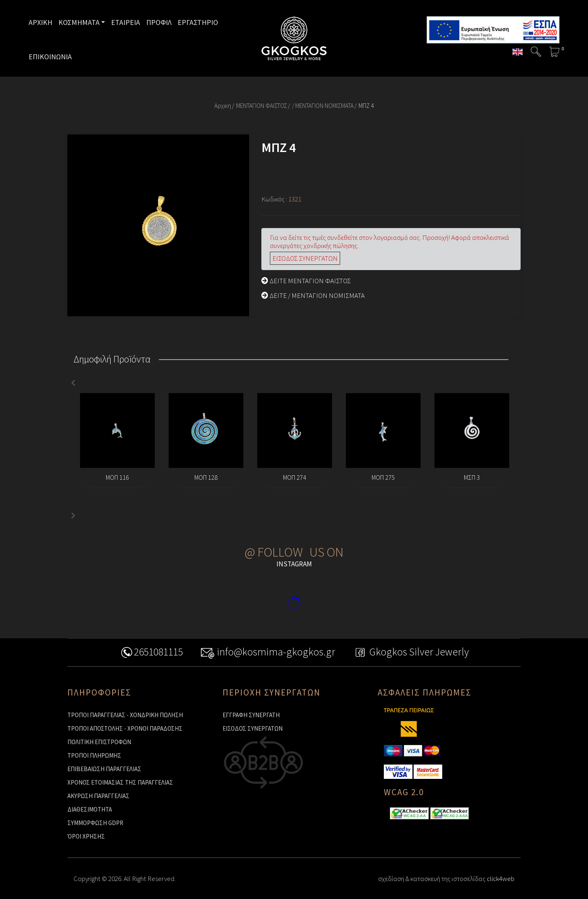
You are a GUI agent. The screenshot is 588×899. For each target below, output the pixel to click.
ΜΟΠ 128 (206, 477)
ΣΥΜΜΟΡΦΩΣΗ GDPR (95, 823)
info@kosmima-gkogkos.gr (260, 653)
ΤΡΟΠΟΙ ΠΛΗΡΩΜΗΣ (94, 755)
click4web (501, 879)
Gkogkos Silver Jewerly (441, 653)
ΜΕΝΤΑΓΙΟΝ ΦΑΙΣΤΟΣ (262, 106)
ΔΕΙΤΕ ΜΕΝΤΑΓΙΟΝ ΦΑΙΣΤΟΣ (306, 281)
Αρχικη (223, 106)
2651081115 (112, 653)
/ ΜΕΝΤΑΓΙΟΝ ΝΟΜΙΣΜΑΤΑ (323, 106)
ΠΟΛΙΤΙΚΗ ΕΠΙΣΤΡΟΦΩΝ (99, 742)
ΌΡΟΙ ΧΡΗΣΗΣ (86, 836)
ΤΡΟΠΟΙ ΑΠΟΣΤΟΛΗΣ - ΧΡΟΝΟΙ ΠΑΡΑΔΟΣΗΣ (125, 728)
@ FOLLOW (274, 552)
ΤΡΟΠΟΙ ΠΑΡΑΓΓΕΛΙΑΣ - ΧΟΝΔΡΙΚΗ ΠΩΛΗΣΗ (125, 715)
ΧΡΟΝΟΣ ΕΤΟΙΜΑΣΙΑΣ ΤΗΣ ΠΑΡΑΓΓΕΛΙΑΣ (120, 782)
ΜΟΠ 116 (117, 477)
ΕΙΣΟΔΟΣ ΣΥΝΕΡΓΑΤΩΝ (305, 258)
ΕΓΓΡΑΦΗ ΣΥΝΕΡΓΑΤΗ (251, 715)
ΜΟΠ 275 (383, 477)
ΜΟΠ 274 (295, 477)
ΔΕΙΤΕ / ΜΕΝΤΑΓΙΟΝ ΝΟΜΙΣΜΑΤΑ (313, 295)
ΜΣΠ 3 (472, 477)
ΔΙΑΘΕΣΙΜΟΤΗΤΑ (90, 809)
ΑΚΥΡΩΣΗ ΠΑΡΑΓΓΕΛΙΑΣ (98, 796)
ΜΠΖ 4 (366, 106)
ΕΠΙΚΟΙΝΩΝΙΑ (50, 57)
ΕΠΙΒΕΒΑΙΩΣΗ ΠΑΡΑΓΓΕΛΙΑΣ (104, 769)
